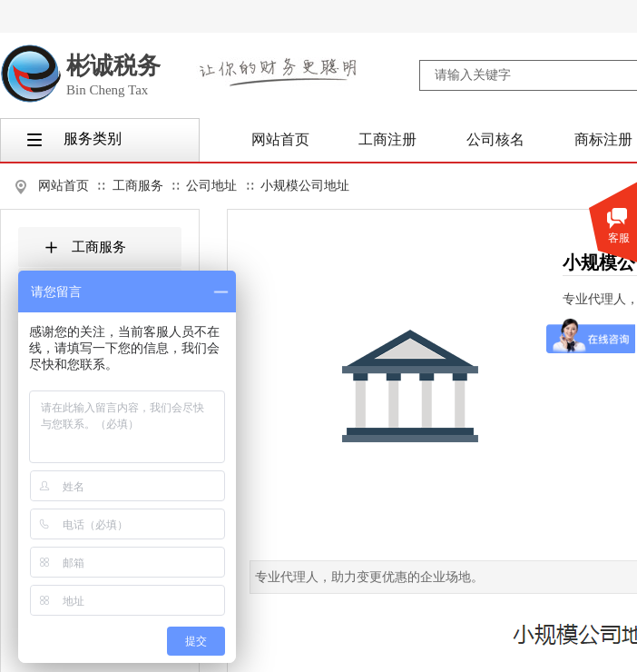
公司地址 (211, 186)
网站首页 (64, 186)
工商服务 (138, 186)
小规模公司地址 (305, 186)
